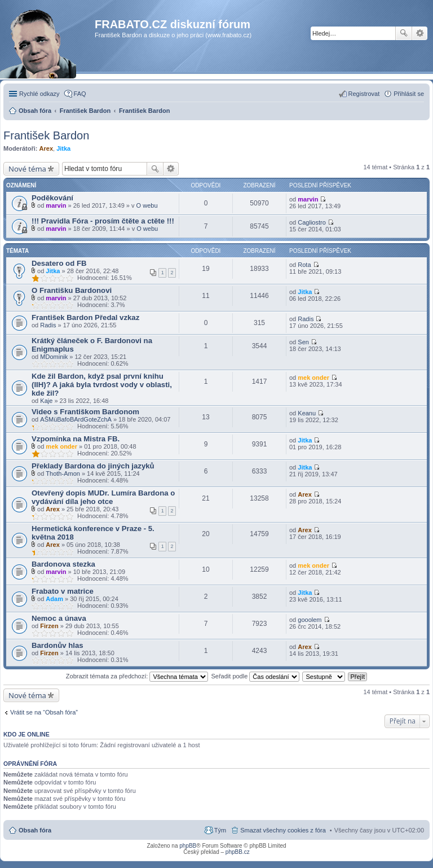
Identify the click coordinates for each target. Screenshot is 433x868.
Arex (46, 148)
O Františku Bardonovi (72, 290)
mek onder (313, 378)
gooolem (310, 620)
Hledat (404, 33)
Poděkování (52, 198)
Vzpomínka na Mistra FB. (76, 439)
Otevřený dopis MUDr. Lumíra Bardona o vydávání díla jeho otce (103, 497)
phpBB (188, 846)
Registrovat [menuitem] (364, 94)
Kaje (46, 401)
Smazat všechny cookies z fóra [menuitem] (283, 830)
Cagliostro (312, 222)
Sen (303, 342)
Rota (304, 265)
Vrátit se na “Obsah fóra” (44, 712)
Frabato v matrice (63, 591)
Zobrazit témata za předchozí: (137, 676)
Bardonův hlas (58, 645)
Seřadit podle (255, 676)
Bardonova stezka (63, 564)
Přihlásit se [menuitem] (409, 94)
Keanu (307, 413)
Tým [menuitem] (220, 830)
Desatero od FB (59, 263)
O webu (147, 205)
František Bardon (46, 135)
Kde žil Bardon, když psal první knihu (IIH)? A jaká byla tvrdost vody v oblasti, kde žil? (102, 385)
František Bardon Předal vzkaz (85, 317)
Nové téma (27, 169)
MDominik (54, 357)
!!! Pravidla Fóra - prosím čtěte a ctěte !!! (103, 221)
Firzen (49, 626)
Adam (54, 599)
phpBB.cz (238, 852)
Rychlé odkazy (39, 94)
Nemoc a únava (59, 618)
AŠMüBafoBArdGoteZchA (76, 419)
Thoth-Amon (63, 474)
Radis (48, 325)
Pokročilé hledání (420, 33)
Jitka (63, 148)
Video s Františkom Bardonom (85, 412)
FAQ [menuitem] (80, 94)
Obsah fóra (35, 830)
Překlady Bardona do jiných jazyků (93, 466)
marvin (56, 205)
